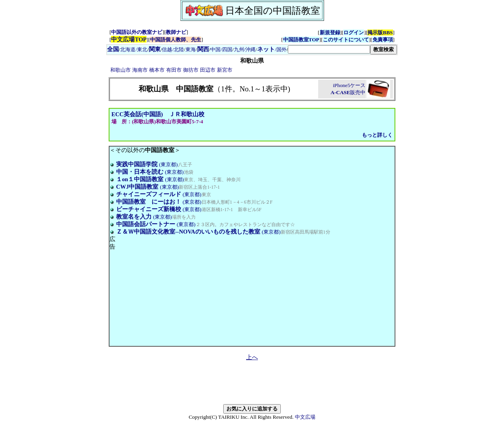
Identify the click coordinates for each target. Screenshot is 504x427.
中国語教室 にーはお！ (149, 202)
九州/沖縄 (245, 49)
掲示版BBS (380, 32)
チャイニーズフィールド (149, 194)
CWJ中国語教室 (137, 187)
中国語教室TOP (301, 40)
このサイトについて (346, 40)
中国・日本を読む (140, 172)
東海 (191, 49)
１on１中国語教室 (140, 179)
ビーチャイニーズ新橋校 (149, 209)
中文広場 (305, 417)
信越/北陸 (173, 49)
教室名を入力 (134, 217)
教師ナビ (176, 32)
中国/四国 (221, 49)
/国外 (272, 49)
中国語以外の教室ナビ (137, 32)
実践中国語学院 (137, 164)
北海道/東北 (134, 49)
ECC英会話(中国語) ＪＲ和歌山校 (158, 114)
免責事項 (383, 40)
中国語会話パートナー (146, 224)
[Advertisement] (182, 291)
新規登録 (330, 32)
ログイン (354, 32)
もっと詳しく (377, 135)
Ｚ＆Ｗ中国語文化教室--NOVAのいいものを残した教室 (188, 232)
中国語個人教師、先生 (176, 40)
